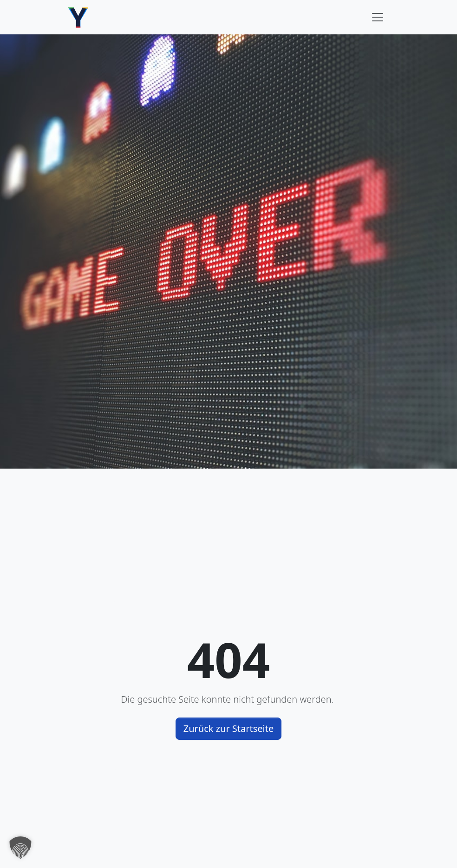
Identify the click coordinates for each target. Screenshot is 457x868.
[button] (20, 848)
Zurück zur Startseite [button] (229, 728)
